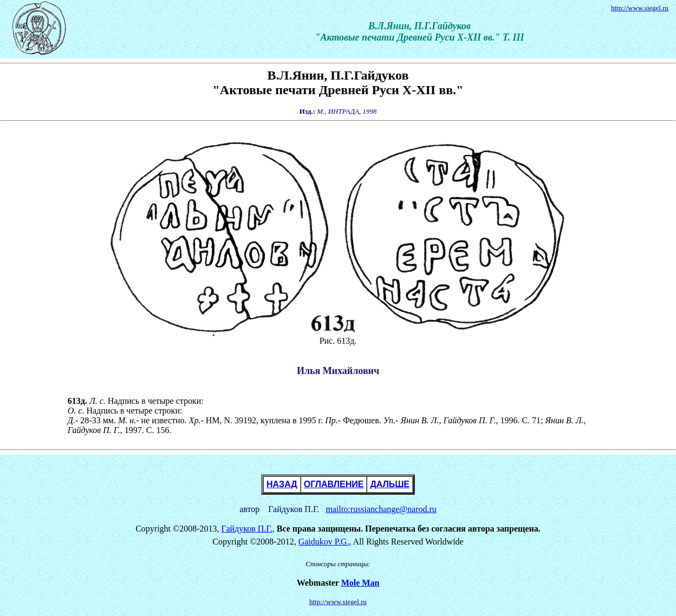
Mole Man (360, 583)
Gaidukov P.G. (324, 542)
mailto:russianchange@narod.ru (381, 509)
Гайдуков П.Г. (247, 529)
